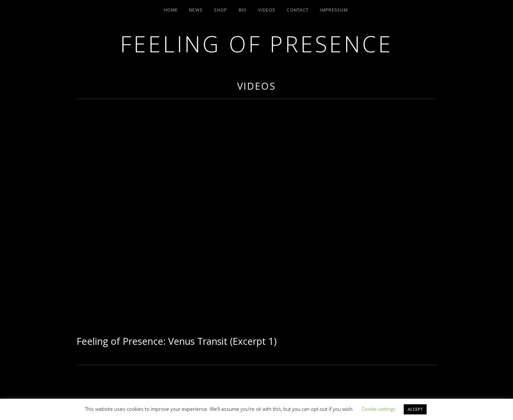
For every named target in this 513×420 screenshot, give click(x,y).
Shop (221, 10)
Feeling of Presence (256, 44)
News (196, 10)
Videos (267, 10)
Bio (243, 10)
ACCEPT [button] (415, 409)
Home (171, 10)
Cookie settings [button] (379, 409)
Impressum (334, 10)
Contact (298, 10)
